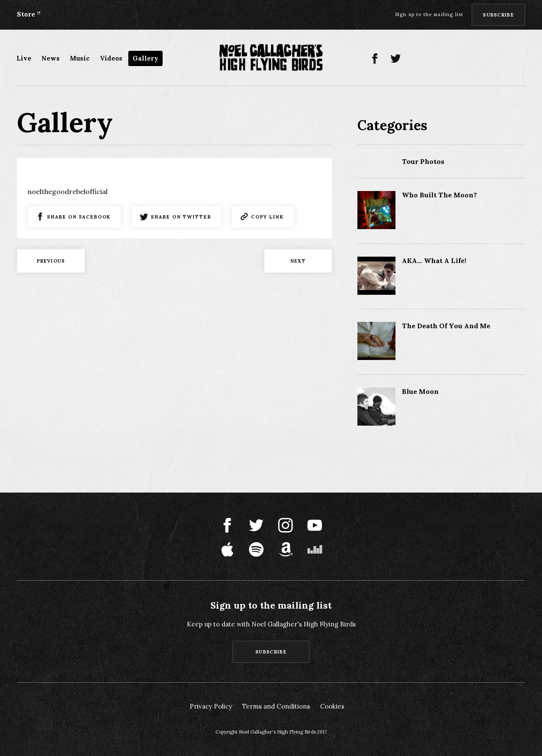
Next (298, 261)
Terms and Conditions (276, 706)
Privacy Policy (211, 706)
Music (80, 58)
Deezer (520, 59)
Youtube (437, 59)
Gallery (145, 58)
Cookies (332, 706)
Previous (51, 261)
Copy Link (268, 217)
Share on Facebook (79, 217)
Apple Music (458, 59)
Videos (111, 58)
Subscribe (498, 15)
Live (24, 58)
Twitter (396, 59)
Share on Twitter (181, 217)
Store (26, 14)
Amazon (499, 59)
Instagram (416, 59)
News (51, 58)
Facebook (375, 59)
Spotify (479, 59)
